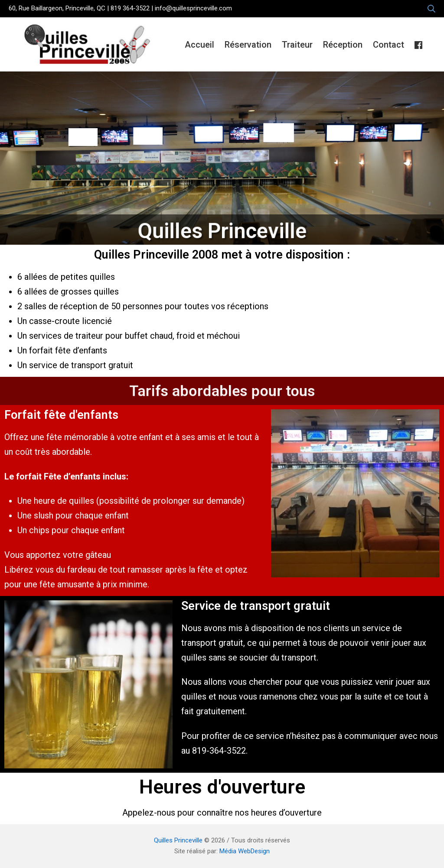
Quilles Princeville (178, 840)
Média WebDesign (245, 851)
